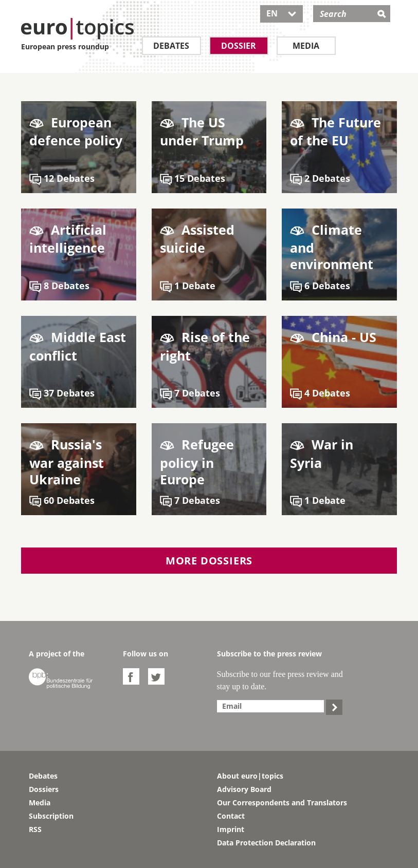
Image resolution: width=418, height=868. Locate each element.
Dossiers (44, 789)
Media (306, 46)
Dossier (239, 46)
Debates (171, 46)
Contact (231, 816)
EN (281, 13)
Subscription (51, 816)
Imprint (231, 829)
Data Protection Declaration (266, 843)
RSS (35, 829)
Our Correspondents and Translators (282, 803)
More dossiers (209, 561)
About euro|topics (250, 776)
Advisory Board (244, 789)
